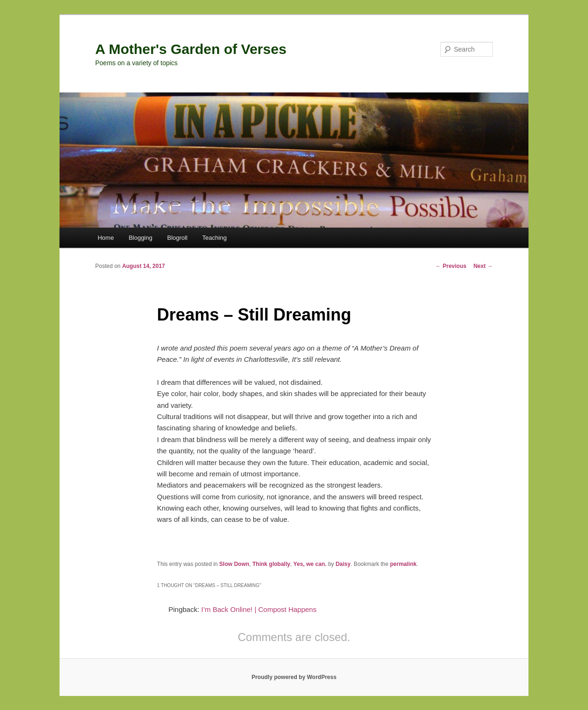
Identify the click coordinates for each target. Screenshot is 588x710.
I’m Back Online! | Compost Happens (259, 609)
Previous (451, 266)
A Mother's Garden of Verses (191, 49)
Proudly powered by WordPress (294, 677)
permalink (403, 564)
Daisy (343, 564)
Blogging (140, 238)
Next (483, 266)
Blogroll (177, 238)
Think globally (271, 564)
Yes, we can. (310, 564)
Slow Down (234, 564)
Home (106, 238)
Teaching (214, 238)
